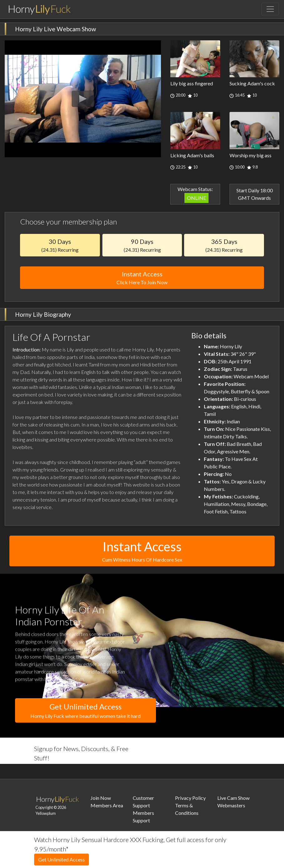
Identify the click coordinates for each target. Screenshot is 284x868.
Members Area (107, 805)
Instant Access (142, 278)
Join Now (101, 798)
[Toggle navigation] (270, 9)
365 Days (224, 245)
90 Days (142, 245)
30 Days (60, 245)
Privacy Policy (190, 798)
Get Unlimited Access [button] (85, 711)
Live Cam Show (233, 798)
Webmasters (231, 805)
